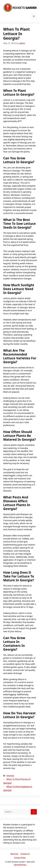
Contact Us (25, 854)
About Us (14, 854)
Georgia (10, 776)
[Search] (34, 812)
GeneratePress (20, 865)
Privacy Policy (20, 857)
